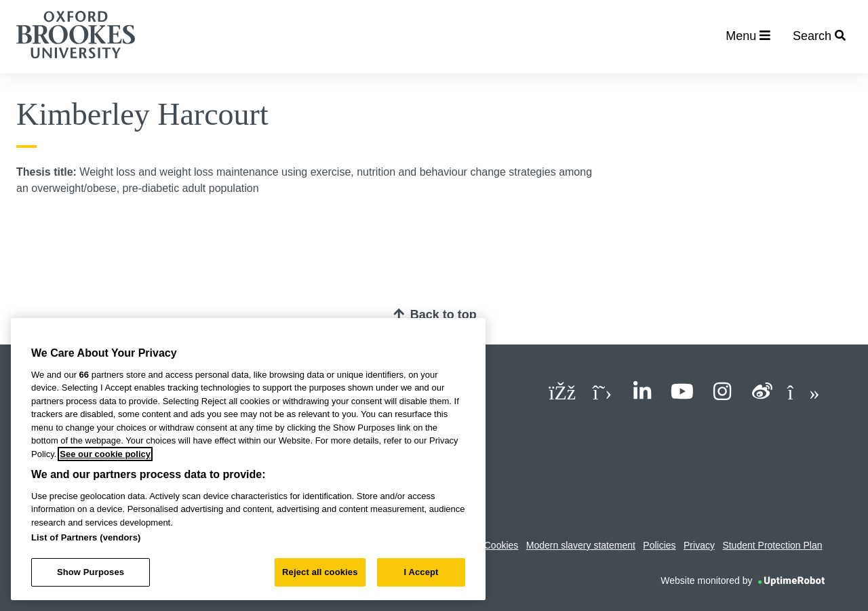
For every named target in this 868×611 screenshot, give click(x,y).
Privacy (699, 545)
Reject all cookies (320, 572)
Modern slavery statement (581, 545)
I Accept (421, 572)
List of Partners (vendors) (86, 537)
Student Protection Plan (772, 545)
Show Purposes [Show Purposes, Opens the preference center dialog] (91, 572)
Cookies (501, 545)
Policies (659, 545)
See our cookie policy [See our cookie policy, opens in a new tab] (105, 454)
